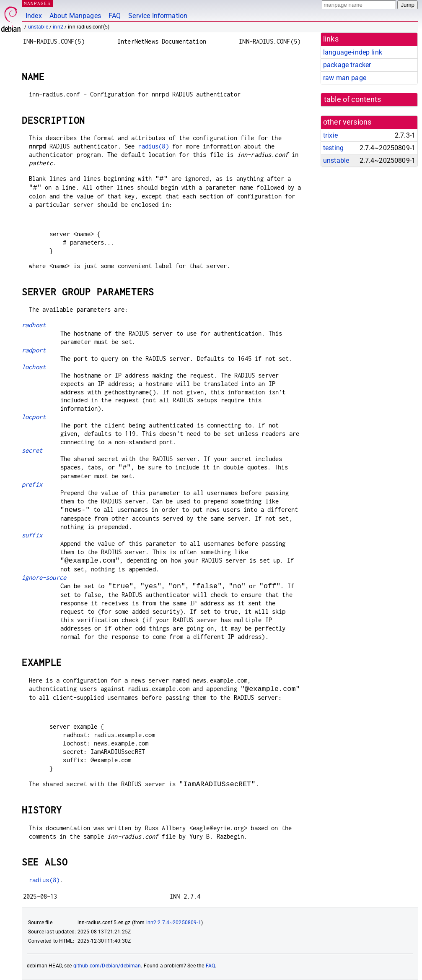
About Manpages (75, 16)
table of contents (353, 99)
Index (34, 16)
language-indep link (353, 52)
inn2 (58, 27)
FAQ (115, 16)
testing (333, 148)
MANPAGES (37, 3)
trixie (330, 135)
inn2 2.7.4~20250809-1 (174, 923)
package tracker (347, 65)
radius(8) (153, 146)
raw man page (345, 78)
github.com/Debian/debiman (107, 966)
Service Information (158, 16)
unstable (38, 27)
